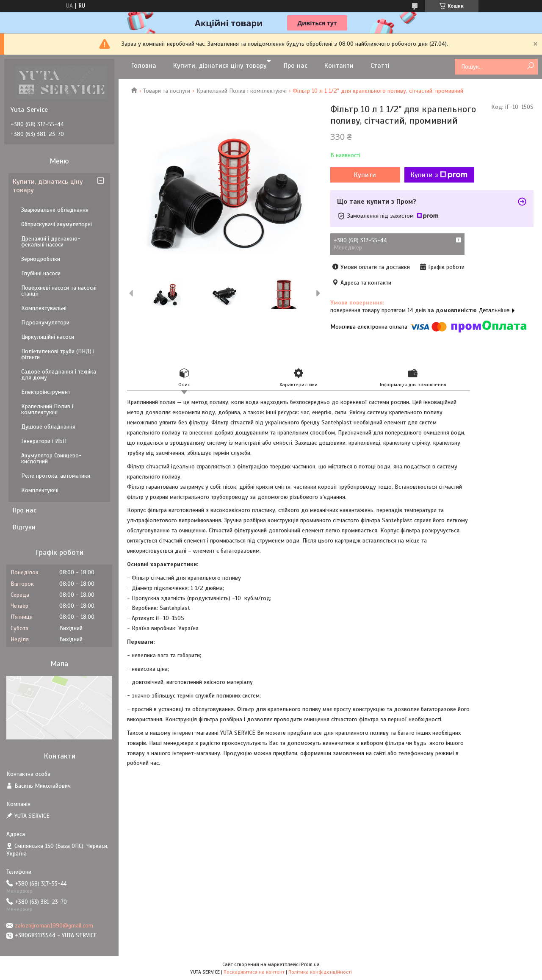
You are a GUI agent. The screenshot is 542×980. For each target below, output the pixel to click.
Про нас (296, 66)
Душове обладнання (48, 427)
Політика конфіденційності (320, 972)
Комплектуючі (40, 490)
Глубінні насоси (41, 273)
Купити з (439, 175)
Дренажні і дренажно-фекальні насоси (51, 242)
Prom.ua (310, 964)
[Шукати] (530, 66)
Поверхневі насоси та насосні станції (59, 291)
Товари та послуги (167, 91)
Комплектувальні (44, 308)
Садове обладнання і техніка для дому (59, 375)
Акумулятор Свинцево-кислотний (51, 458)
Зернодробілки (41, 259)
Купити (365, 175)
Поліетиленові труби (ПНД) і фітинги (58, 354)
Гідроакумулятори (45, 323)
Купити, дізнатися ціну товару (220, 66)
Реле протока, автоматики (56, 476)
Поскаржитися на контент (254, 972)
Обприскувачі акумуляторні (57, 224)
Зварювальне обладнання (55, 210)
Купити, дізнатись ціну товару (48, 186)
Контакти (339, 66)
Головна (144, 66)
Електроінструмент (46, 392)
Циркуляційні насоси (48, 337)
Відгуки (24, 527)
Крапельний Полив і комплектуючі (242, 91)
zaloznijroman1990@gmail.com (54, 926)
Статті (380, 66)
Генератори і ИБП (44, 441)
